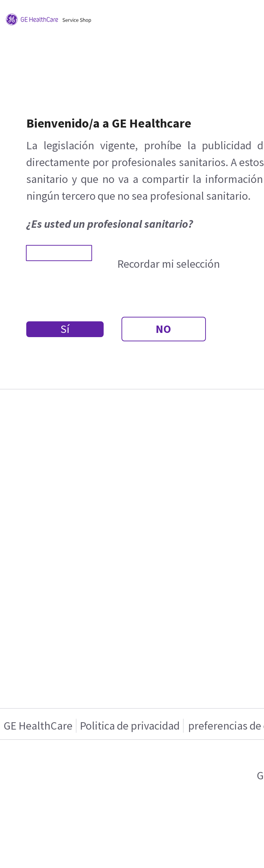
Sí (65, 329)
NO (164, 329)
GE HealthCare (38, 726)
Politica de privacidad (130, 726)
